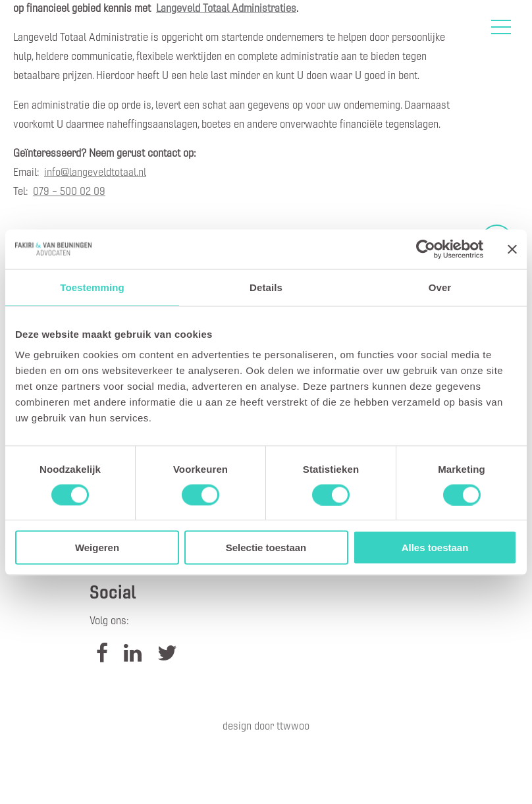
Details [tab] (266, 287)
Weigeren (97, 548)
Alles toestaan (435, 548)
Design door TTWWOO (266, 725)
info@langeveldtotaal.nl (95, 172)
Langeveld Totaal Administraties (226, 8)
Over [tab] (440, 287)
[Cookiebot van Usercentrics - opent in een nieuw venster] (426, 249)
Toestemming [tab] (92, 287)
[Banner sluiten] (512, 249)
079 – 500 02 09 (69, 191)
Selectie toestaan (266, 548)
